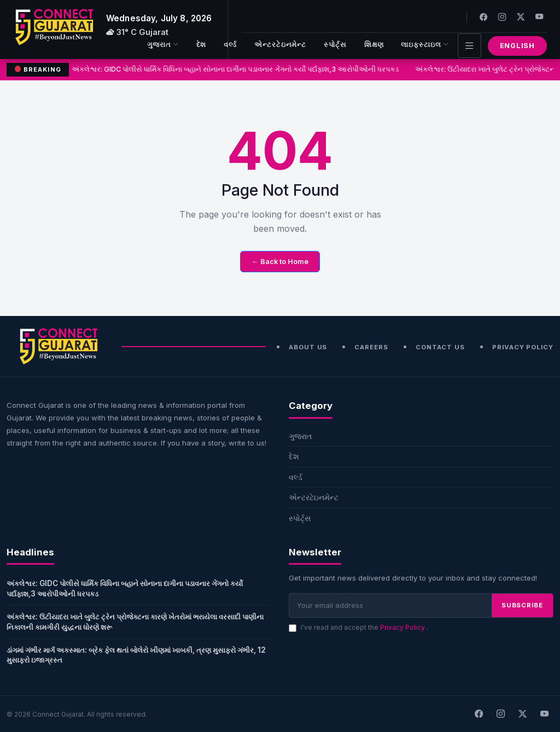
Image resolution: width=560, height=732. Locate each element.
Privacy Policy (523, 347)
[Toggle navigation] (469, 46)
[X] (522, 714)
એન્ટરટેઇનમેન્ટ (280, 45)
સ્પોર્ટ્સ (335, 45)
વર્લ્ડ (230, 45)
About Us (308, 347)
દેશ (202, 45)
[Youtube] (539, 17)
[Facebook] (483, 17)
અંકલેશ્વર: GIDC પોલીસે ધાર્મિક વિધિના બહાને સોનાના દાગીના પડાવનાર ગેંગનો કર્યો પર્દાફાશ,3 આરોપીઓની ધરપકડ (236, 69)
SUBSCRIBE (522, 605)
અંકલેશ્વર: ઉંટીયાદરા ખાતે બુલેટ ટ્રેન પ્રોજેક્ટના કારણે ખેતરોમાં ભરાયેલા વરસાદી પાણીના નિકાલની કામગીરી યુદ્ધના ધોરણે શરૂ (135, 622)
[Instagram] (502, 17)
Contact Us (440, 347)
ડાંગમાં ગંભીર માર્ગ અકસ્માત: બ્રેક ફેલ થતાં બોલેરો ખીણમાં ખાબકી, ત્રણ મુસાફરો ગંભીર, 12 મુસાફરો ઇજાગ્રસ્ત (136, 655)
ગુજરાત (163, 45)
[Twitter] (521, 17)
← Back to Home (280, 262)
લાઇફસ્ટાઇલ (425, 45)
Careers (371, 347)
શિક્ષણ (374, 45)
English (517, 46)
